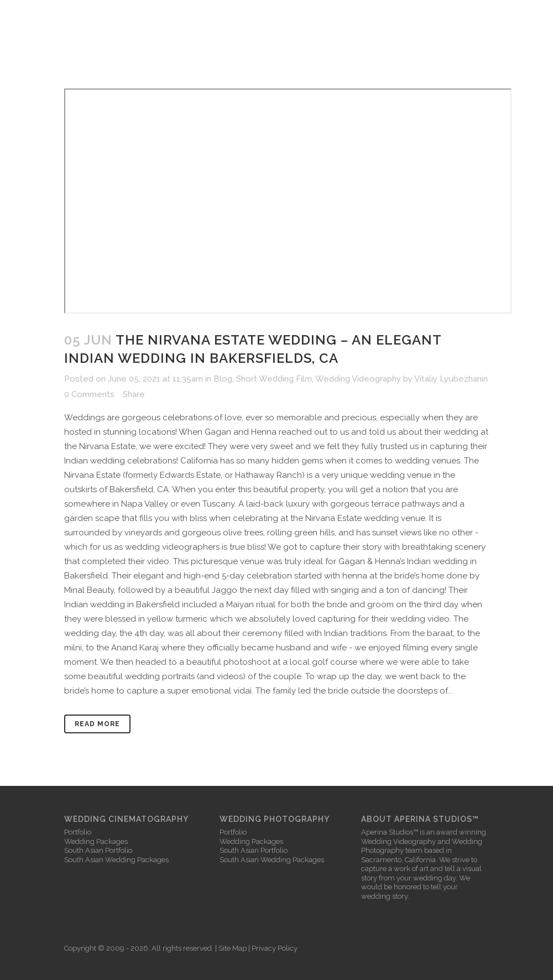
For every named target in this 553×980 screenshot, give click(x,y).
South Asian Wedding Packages (116, 860)
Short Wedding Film (274, 379)
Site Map (233, 948)
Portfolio (78, 832)
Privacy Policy (275, 948)
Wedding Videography (358, 379)
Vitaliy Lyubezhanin (451, 379)
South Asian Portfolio (98, 850)
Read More (97, 724)
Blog (223, 379)
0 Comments (89, 394)
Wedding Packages (96, 841)
